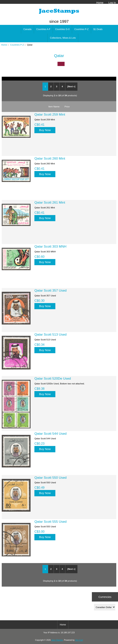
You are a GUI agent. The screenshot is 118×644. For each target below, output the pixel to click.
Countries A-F (43, 29)
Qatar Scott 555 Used (50, 522)
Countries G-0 (62, 29)
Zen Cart (79, 640)
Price (67, 106)
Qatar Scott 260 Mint (50, 158)
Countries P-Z (17, 45)
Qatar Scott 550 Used (50, 478)
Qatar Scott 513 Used (50, 334)
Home (100, 3)
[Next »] (71, 86)
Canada (27, 29)
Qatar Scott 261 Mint (50, 202)
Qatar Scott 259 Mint (50, 114)
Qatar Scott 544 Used (50, 434)
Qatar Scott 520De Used (53, 378)
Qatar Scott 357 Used (50, 290)
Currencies (105, 597)
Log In (112, 3)
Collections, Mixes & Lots (63, 38)
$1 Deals (98, 29)
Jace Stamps (57, 640)
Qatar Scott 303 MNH (50, 246)
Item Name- (54, 106)
